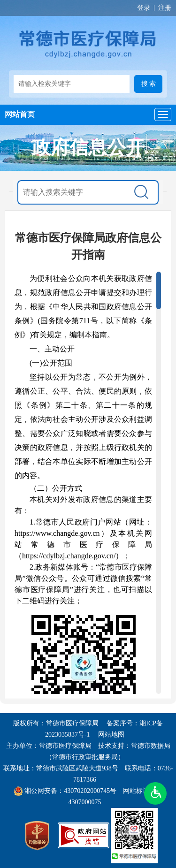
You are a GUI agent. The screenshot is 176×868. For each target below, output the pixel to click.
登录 (144, 8)
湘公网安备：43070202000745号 (70, 791)
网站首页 (20, 114)
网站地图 (111, 735)
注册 (165, 8)
